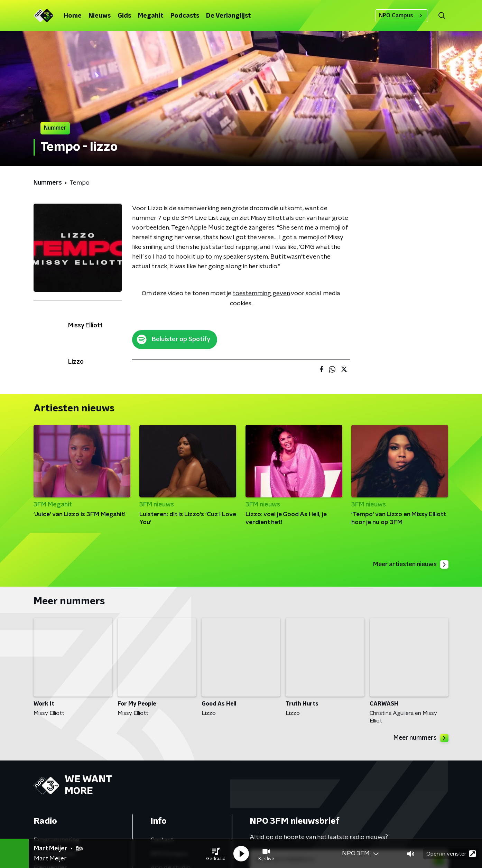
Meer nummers (420, 738)
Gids (124, 16)
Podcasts (185, 16)
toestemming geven (261, 293)
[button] (216, 853)
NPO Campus (402, 16)
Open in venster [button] (451, 853)
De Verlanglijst (229, 16)
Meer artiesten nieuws (410, 564)
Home (73, 16)
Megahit (151, 16)
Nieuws (100, 16)
